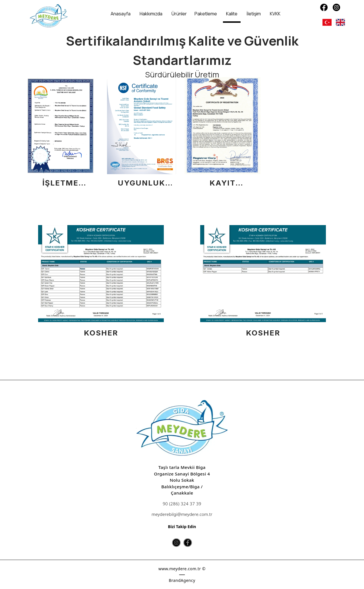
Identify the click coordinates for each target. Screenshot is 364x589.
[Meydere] (49, 16)
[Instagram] (336, 7)
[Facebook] (324, 7)
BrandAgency (182, 580)
